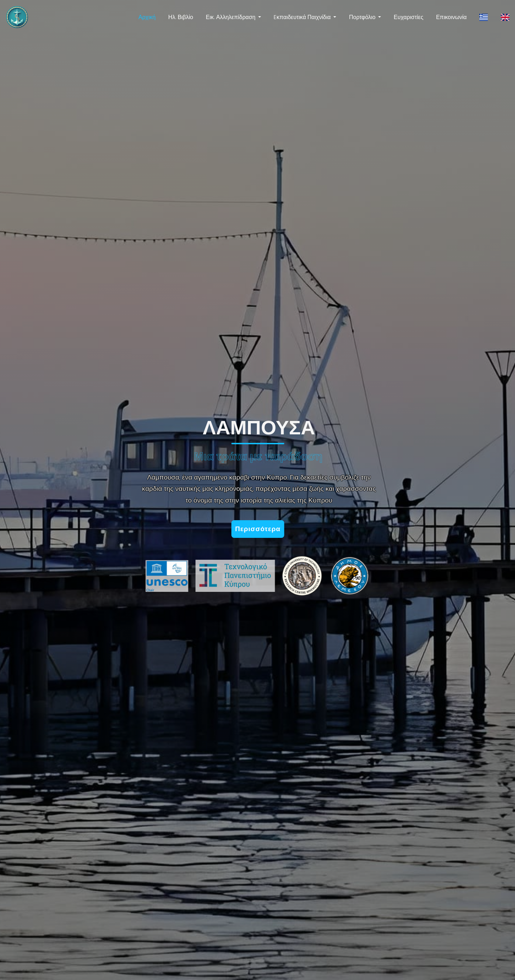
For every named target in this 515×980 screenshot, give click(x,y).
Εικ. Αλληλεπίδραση (231, 17)
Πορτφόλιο (362, 17)
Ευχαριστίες (408, 17)
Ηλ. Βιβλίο (181, 17)
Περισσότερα (260, 529)
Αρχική (147, 17)
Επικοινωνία (451, 17)
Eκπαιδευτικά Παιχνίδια (302, 17)
